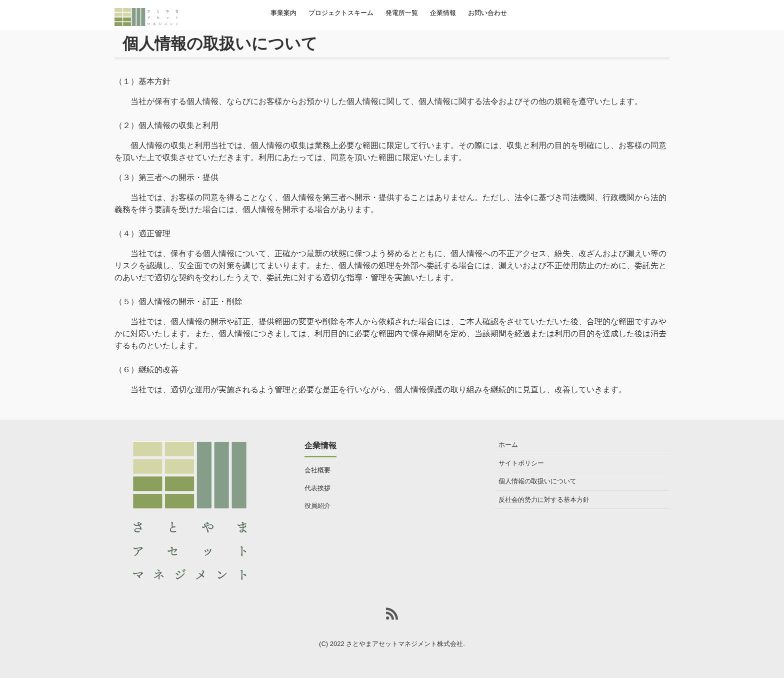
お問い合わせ (487, 13)
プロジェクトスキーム (341, 13)
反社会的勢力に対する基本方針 (544, 500)
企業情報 (443, 13)
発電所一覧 (402, 13)
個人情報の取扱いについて (537, 481)
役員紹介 (317, 506)
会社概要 (317, 470)
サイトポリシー (521, 463)
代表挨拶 (317, 488)
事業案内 (283, 13)
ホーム (508, 445)
